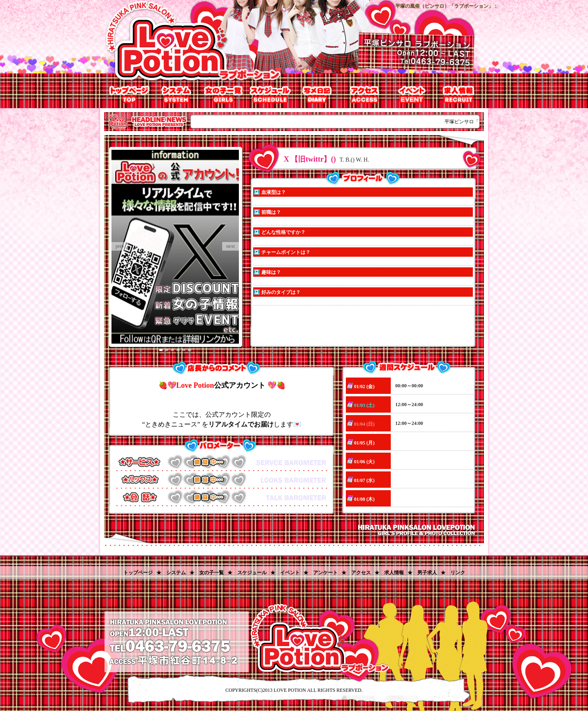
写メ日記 (317, 94)
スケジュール (252, 573)
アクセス (364, 94)
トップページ (130, 94)
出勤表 (271, 94)
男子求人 (427, 573)
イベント (290, 573)
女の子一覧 (224, 94)
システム (177, 94)
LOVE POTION (290, 690)
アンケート (325, 573)
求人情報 (458, 94)
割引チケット (411, 94)
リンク (458, 573)
